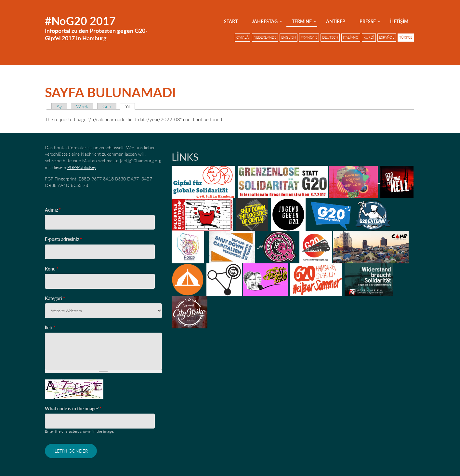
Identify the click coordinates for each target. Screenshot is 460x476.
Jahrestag (265, 21)
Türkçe (406, 37)
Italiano (351, 37)
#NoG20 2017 (80, 21)
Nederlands (265, 37)
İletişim (399, 21)
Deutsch (330, 37)
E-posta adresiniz (63, 239)
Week (82, 106)
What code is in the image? (73, 409)
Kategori (55, 298)
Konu (52, 269)
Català (243, 37)
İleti (50, 328)
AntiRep (336, 21)
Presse (368, 21)
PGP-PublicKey (82, 167)
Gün (107, 106)
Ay (59, 106)
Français (309, 37)
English (289, 37)
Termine (302, 21)
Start (231, 21)
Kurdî (369, 37)
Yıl (130, 106)
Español (387, 37)
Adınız (53, 210)
